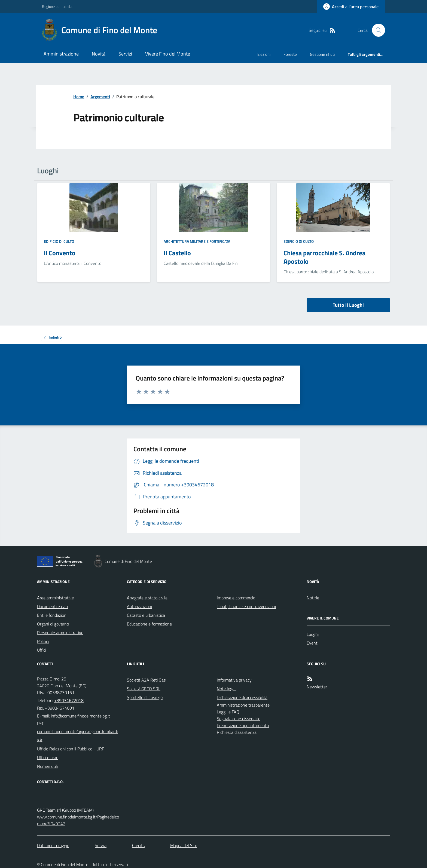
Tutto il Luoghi (348, 305)
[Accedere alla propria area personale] (351, 7)
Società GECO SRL (144, 689)
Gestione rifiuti (322, 54)
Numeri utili (47, 766)
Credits (138, 845)
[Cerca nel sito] (376, 30)
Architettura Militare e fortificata (197, 241)
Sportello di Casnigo (145, 697)
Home (79, 97)
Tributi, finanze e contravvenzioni (246, 606)
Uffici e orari (48, 757)
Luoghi (313, 634)
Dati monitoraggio (53, 845)
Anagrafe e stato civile (147, 598)
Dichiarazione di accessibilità (242, 697)
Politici (43, 641)
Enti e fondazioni (52, 615)
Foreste (290, 54)
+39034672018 (69, 700)
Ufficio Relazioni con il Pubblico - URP (71, 749)
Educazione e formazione (149, 624)
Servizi (125, 54)
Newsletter (317, 687)
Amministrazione (61, 54)
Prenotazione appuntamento (243, 725)
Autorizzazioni (139, 606)
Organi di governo (53, 624)
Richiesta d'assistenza (237, 732)
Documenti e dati (52, 606)
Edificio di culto (59, 241)
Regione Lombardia (57, 6)
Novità (99, 54)
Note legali (227, 689)
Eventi (312, 643)
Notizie (313, 598)
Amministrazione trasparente (243, 705)
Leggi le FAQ (228, 712)
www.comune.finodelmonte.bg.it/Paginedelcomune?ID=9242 (78, 820)
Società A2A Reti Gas (146, 680)
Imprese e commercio (236, 598)
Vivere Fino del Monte (168, 54)
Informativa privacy (234, 680)
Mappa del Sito (184, 845)
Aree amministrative (55, 598)
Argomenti (100, 97)
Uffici (42, 650)
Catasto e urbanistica (146, 615)
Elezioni (264, 54)
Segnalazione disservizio (239, 719)
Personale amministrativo (60, 633)
